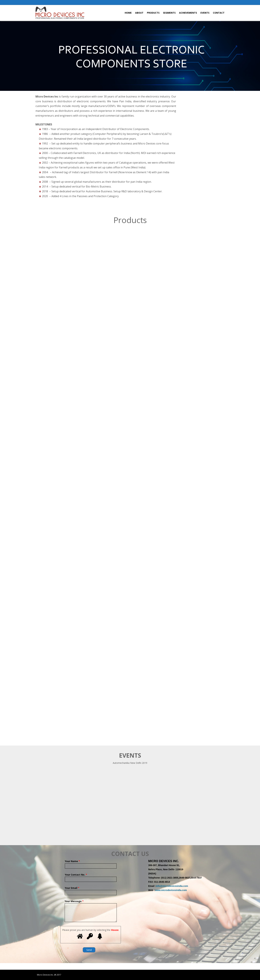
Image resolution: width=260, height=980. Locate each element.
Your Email (91, 890)
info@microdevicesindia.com (172, 886)
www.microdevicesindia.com (171, 890)
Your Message (91, 903)
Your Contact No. (91, 877)
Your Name (91, 863)
